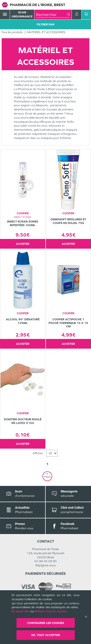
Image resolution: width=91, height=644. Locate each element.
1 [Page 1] (47, 464)
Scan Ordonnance (22, 14)
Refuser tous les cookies (51, 611)
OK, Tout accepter (45, 635)
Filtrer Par (45, 24)
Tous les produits (12, 32)
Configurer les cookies (45, 623)
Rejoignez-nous (45, 565)
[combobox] (52, 15)
